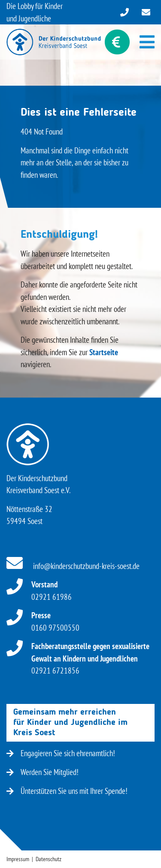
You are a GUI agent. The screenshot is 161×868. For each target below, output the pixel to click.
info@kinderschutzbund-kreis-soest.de (73, 566)
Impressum (18, 859)
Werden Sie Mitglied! (43, 772)
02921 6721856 (90, 658)
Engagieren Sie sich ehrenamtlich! (61, 753)
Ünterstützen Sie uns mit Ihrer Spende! (67, 791)
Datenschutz (49, 859)
